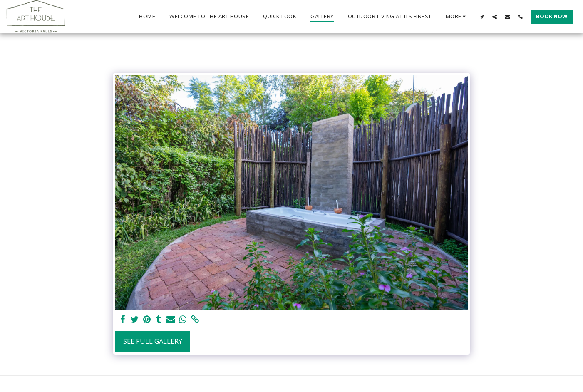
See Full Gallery (153, 341)
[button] (482, 17)
